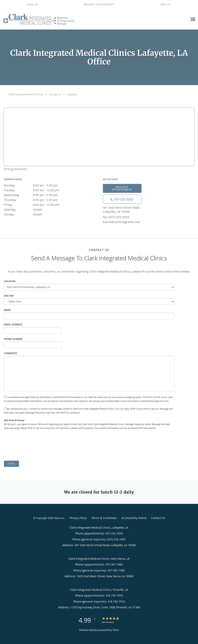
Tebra (116, 630)
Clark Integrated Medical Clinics (26, 94)
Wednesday (38, 195)
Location (10, 281)
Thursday (38, 200)
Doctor (9, 296)
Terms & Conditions (104, 518)
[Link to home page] (38, 19)
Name (7, 310)
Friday (38, 205)
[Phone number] (122, 199)
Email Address (13, 325)
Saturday (38, 209)
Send (11, 464)
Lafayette (72, 94)
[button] (99, 4)
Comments (11, 353)
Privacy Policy (78, 518)
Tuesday (38, 190)
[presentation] (33, 445)
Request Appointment (122, 188)
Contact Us (55, 94)
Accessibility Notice (134, 518)
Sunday (38, 214)
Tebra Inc (59, 518)
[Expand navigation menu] (193, 19)
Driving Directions (15, 169)
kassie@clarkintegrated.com (121, 222)
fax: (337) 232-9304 (116, 217)
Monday (38, 185)
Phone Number (13, 339)
